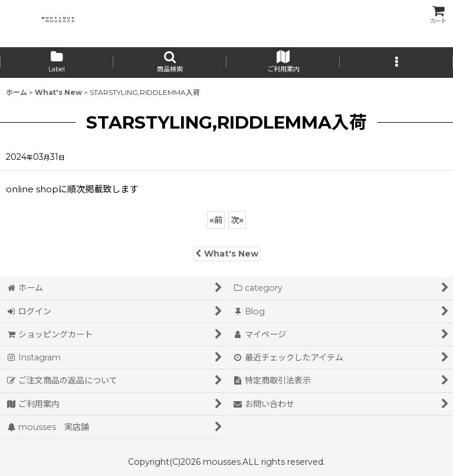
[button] (170, 63)
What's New (227, 254)
